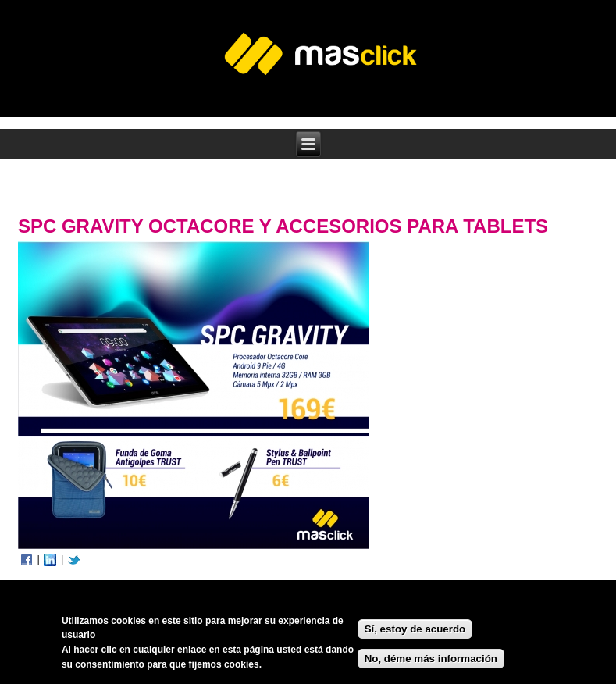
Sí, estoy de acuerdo (415, 631)
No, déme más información (431, 661)
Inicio (37, 193)
